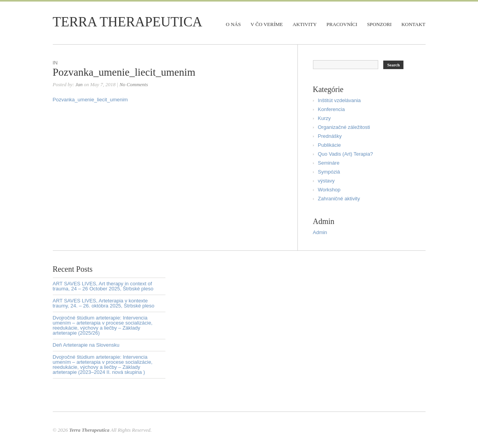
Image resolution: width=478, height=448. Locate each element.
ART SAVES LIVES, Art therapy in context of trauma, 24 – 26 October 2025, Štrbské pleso (103, 286)
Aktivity (305, 24)
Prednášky (330, 136)
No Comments (134, 84)
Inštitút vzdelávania (340, 100)
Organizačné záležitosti (344, 127)
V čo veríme (267, 24)
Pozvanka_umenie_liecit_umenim (124, 72)
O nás (234, 24)
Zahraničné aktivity (339, 199)
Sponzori (379, 24)
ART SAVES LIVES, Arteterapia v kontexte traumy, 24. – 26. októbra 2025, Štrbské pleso (104, 303)
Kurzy (324, 118)
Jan (79, 84)
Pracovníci (342, 24)
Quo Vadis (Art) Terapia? (346, 154)
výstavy (326, 181)
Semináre (329, 163)
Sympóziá (329, 172)
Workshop (329, 190)
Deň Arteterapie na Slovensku (86, 345)
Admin (320, 232)
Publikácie (329, 145)
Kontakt (414, 24)
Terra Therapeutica (128, 22)
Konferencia (331, 109)
